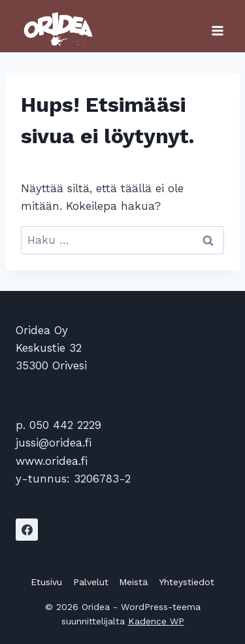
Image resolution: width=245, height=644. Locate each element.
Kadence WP (156, 621)
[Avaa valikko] (217, 26)
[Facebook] (27, 530)
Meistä (133, 582)
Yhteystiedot (187, 582)
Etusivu (46, 582)
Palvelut (91, 582)
